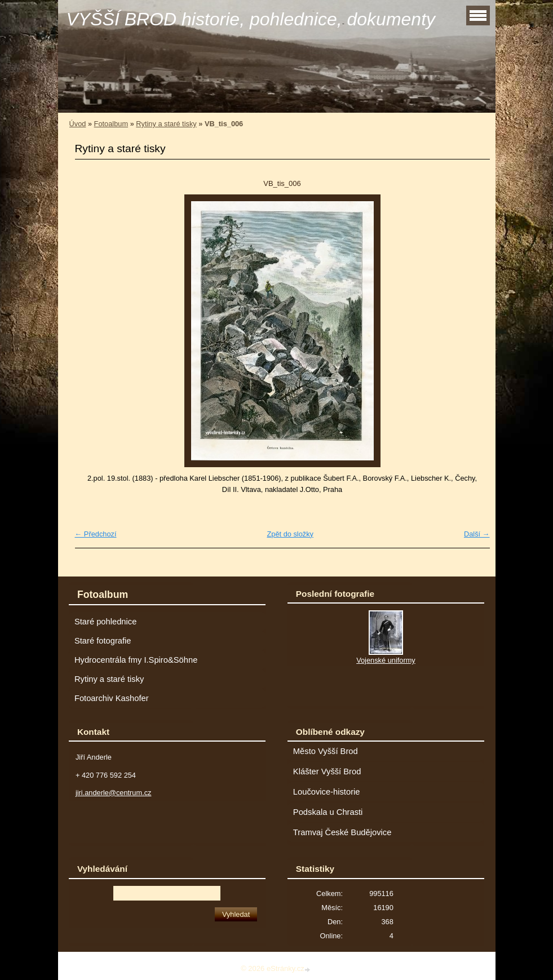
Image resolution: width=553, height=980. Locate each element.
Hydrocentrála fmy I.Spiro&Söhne (136, 660)
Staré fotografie (103, 641)
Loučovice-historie (327, 792)
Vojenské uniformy (386, 660)
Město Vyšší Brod (326, 751)
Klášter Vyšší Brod (327, 771)
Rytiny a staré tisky (166, 124)
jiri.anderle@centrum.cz (114, 793)
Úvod (78, 124)
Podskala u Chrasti (328, 812)
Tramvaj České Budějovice (342, 832)
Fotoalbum (111, 124)
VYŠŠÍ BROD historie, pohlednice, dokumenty (251, 19)
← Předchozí (96, 534)
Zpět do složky (290, 534)
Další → (477, 534)
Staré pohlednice (105, 622)
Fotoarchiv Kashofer (112, 698)
